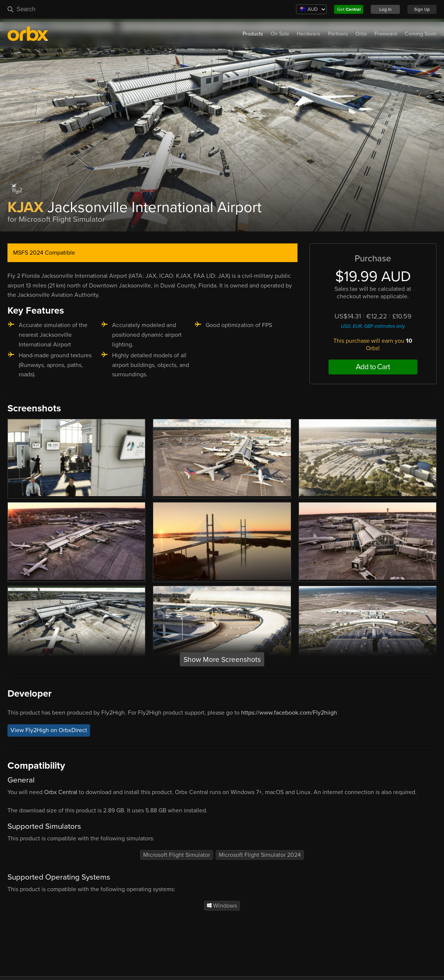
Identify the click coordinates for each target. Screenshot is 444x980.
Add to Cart (373, 367)
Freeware (386, 34)
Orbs (361, 34)
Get (349, 9)
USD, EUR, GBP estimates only (373, 326)
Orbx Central (61, 792)
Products (253, 34)
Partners (338, 34)
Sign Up (422, 9)
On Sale (280, 34)
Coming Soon (421, 34)
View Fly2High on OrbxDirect (49, 730)
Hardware (309, 34)
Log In (386, 9)
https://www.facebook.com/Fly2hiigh (289, 713)
